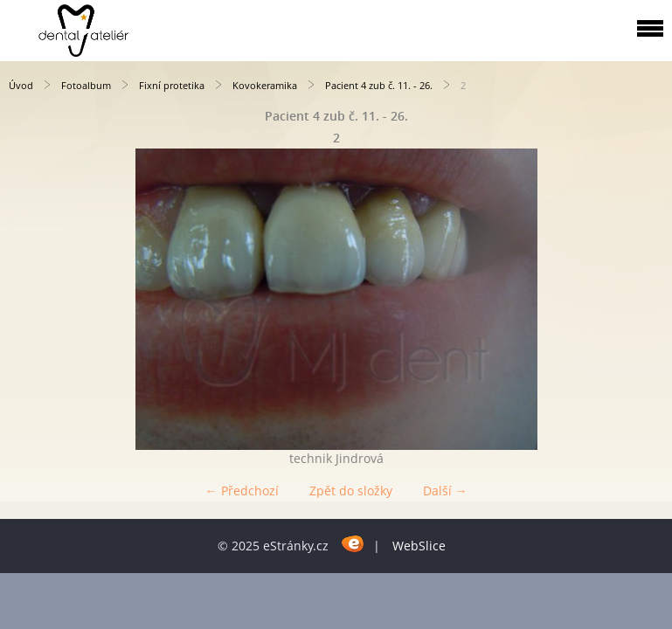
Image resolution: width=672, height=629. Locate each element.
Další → (445, 491)
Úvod (21, 85)
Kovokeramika (265, 85)
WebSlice (419, 546)
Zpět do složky (351, 491)
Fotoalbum (86, 85)
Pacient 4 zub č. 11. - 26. (379, 85)
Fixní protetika (172, 85)
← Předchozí (242, 491)
